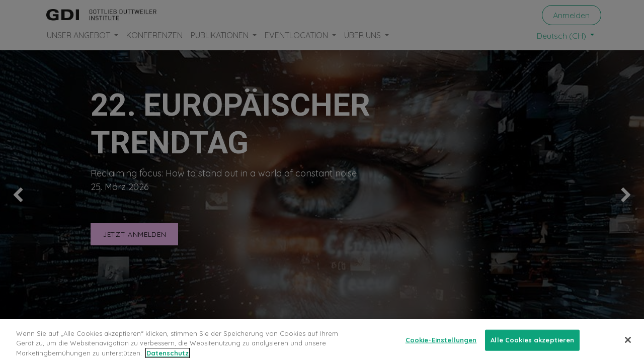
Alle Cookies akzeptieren (532, 346)
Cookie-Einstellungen (441, 346)
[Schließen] (628, 346)
